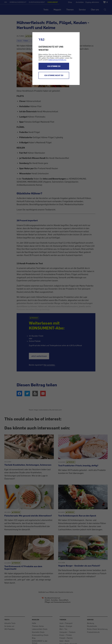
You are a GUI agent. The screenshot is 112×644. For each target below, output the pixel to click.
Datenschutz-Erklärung (57, 60)
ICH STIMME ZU (54, 66)
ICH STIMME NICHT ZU (54, 75)
